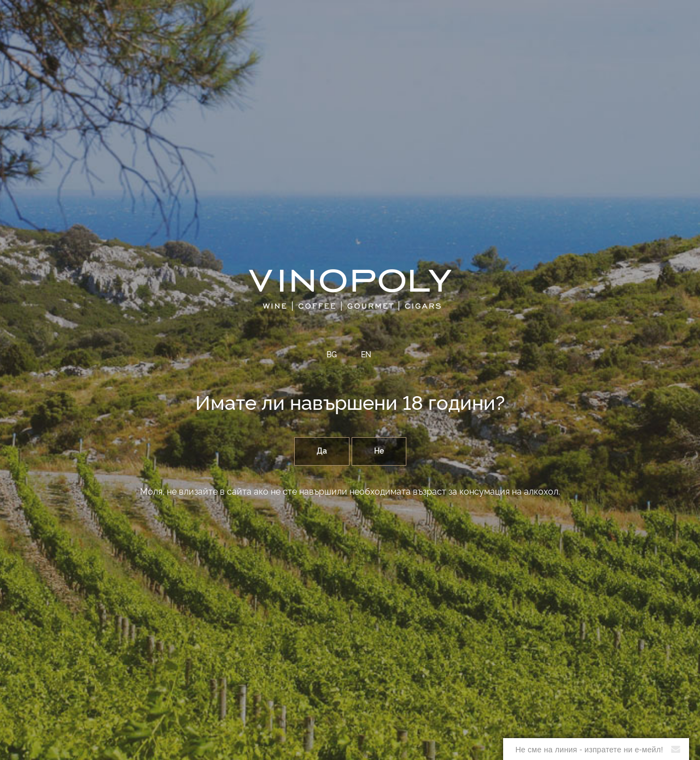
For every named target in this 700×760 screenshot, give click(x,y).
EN (366, 355)
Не (379, 451)
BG (332, 355)
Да (322, 451)
